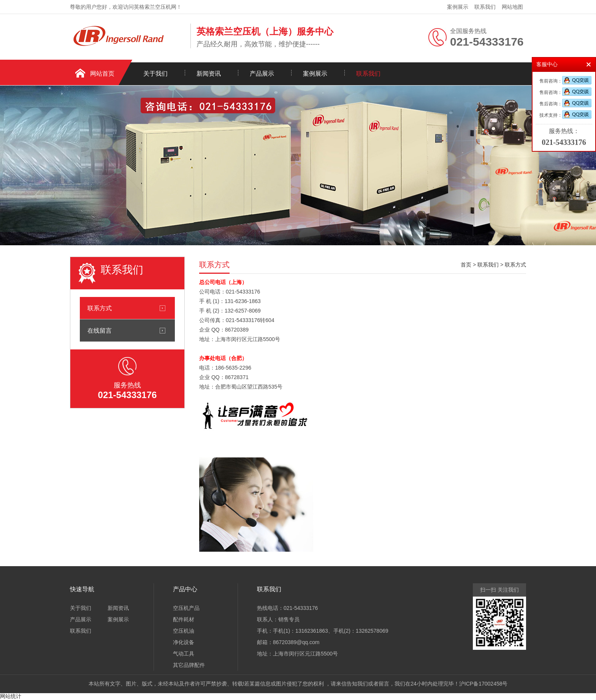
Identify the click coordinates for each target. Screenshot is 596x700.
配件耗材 (184, 619)
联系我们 (485, 7)
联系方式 (100, 308)
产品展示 (262, 74)
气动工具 (184, 654)
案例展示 (458, 7)
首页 (466, 265)
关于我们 (155, 74)
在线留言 (100, 330)
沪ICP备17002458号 (483, 684)
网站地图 (512, 7)
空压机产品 (186, 608)
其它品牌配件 (189, 665)
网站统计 (11, 696)
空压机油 (184, 631)
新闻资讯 (209, 74)
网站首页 (102, 74)
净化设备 (184, 642)
